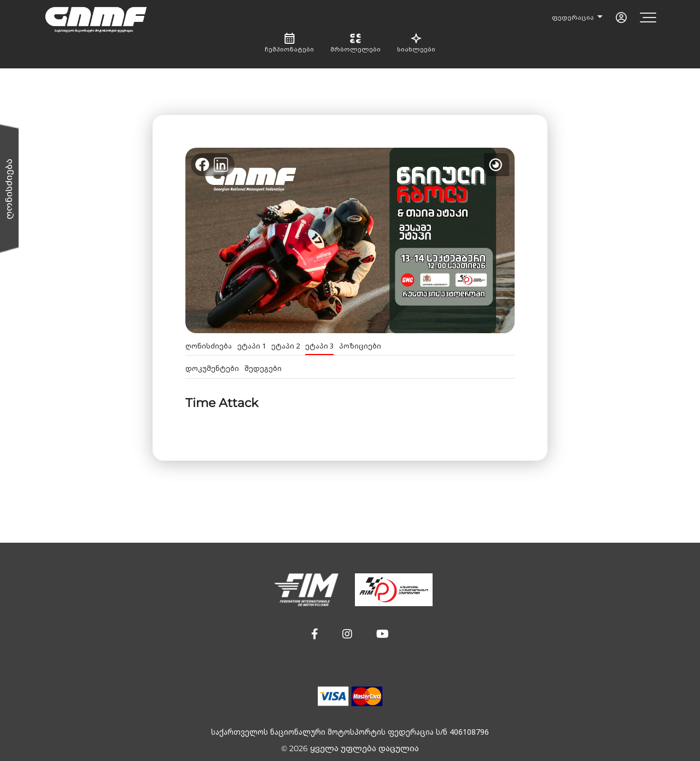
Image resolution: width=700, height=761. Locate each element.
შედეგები (263, 368)
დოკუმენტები (212, 368)
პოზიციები (360, 346)
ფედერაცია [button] (574, 18)
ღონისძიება (209, 346)
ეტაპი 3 (319, 346)
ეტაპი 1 (252, 346)
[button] (315, 634)
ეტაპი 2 (285, 346)
